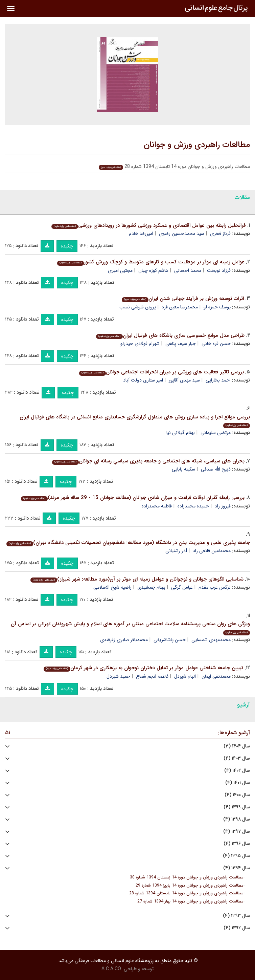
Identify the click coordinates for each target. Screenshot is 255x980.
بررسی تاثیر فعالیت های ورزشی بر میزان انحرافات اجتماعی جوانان (161, 372)
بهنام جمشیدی (151, 587)
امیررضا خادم (141, 234)
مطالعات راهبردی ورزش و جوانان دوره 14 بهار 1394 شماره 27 (190, 901)
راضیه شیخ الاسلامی (112, 587)
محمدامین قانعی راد (212, 551)
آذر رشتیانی (176, 551)
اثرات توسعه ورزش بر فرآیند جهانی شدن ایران (183, 299)
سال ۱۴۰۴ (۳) (237, 746)
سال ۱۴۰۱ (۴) (238, 783)
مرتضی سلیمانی (216, 433)
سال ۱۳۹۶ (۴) (237, 844)
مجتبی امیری (120, 270)
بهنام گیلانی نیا (181, 433)
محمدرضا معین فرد (180, 307)
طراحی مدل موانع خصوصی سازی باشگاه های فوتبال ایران (170, 335)
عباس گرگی (182, 587)
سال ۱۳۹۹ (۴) (237, 807)
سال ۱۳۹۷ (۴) (237, 832)
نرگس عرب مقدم (215, 587)
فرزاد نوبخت (219, 270)
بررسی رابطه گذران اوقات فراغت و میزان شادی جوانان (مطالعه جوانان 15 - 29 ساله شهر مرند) (133, 498)
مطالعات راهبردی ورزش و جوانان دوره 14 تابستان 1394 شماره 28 (186, 893)
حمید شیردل (118, 676)
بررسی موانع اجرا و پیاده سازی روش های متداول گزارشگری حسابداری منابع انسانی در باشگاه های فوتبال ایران (135, 421)
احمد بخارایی (218, 380)
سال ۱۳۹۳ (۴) (236, 916)
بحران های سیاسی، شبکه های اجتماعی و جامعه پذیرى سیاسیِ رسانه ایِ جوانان (148, 461)
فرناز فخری (220, 234)
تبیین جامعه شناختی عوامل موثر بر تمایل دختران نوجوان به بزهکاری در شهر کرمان (143, 668)
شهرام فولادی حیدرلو (140, 344)
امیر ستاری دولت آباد (143, 380)
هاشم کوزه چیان (153, 270)
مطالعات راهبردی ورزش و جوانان (197, 145)
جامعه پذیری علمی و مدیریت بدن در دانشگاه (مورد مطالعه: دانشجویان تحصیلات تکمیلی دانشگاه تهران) (128, 543)
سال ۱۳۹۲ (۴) (237, 928)
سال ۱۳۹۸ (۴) (237, 819)
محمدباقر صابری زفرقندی (124, 640)
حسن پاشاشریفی (170, 640)
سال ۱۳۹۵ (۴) (236, 856)
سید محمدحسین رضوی (182, 234)
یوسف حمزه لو (217, 307)
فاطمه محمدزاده (157, 506)
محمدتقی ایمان (216, 676)
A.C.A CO (111, 969)
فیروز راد (223, 506)
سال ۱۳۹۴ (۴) (237, 868)
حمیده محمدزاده (193, 506)
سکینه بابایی (183, 469)
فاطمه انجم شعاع (152, 676)
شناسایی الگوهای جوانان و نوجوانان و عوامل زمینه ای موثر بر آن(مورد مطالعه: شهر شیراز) (137, 579)
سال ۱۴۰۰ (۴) (237, 795)
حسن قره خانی (216, 344)
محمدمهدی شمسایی (211, 640)
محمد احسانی (188, 270)
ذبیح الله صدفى (216, 469)
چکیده (67, 246)
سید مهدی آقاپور (184, 380)
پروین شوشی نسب (138, 307)
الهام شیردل (185, 676)
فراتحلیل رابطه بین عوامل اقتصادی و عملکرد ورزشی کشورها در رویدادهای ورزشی (149, 225)
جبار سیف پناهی (181, 344)
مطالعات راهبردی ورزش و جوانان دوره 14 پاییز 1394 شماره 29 (189, 886)
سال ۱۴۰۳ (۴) (237, 758)
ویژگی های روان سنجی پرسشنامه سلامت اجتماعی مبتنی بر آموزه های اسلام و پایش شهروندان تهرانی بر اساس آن (130, 627)
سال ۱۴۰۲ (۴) (237, 771)
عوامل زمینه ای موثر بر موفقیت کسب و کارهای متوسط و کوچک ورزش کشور (151, 262)
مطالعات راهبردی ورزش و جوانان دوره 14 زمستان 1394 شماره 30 (187, 877)
